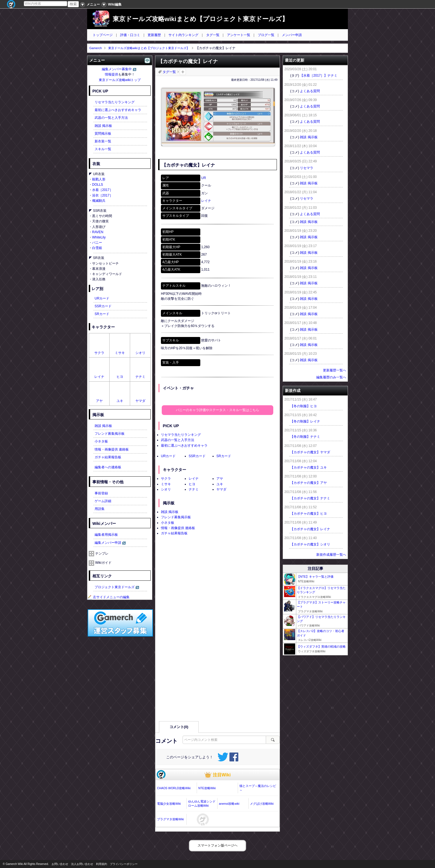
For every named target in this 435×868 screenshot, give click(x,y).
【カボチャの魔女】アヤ (308, 483)
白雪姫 (97, 248)
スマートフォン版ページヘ (217, 846)
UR (203, 178)
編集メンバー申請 (108, 543)
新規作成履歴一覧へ (331, 555)
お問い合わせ (60, 864)
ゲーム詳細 (103, 501)
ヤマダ (221, 489)
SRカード (224, 456)
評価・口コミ (130, 35)
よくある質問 (310, 91)
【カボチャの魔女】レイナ (310, 529)
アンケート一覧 (239, 35)
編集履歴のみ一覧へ (331, 377)
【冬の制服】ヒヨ (304, 406)
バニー (97, 243)
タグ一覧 (213, 35)
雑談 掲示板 (170, 512)
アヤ (220, 479)
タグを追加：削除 (183, 72)
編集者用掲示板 (106, 535)
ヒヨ (192, 484)
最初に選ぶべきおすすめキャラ (184, 446)
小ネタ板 (168, 523)
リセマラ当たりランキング (181, 435)
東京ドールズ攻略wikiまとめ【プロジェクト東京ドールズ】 (200, 19)
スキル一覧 (103, 149)
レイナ (206, 201)
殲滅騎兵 (99, 201)
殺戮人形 (99, 179)
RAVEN (98, 232)
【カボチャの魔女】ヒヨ (308, 514)
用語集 (100, 509)
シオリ (166, 489)
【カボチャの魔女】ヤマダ (310, 452)
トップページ (103, 35)
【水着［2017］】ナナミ (319, 76)
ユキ (220, 484)
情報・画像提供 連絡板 (178, 528)
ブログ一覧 (266, 35)
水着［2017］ (103, 190)
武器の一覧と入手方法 (178, 440)
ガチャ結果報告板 (174, 533)
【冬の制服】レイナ (305, 421)
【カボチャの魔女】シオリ (310, 544)
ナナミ (194, 489)
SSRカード (197, 456)
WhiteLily (99, 237)
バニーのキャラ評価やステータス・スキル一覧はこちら (217, 410)
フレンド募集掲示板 (176, 517)
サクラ (166, 479)
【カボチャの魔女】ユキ (308, 467)
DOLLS (98, 185)
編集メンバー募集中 (117, 69)
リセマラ (307, 168)
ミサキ (166, 484)
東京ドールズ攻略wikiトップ (120, 80)
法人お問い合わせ (82, 864)
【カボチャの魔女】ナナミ (310, 498)
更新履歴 (154, 35)
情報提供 (112, 74)
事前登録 (101, 493)
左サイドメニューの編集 (108, 597)
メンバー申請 (292, 35)
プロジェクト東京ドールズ (115, 587)
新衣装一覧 (103, 141)
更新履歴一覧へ (335, 370)
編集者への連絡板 (108, 467)
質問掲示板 (103, 134)
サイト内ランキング (183, 35)
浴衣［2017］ (103, 195)
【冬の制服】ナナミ (305, 437)
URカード (168, 456)
